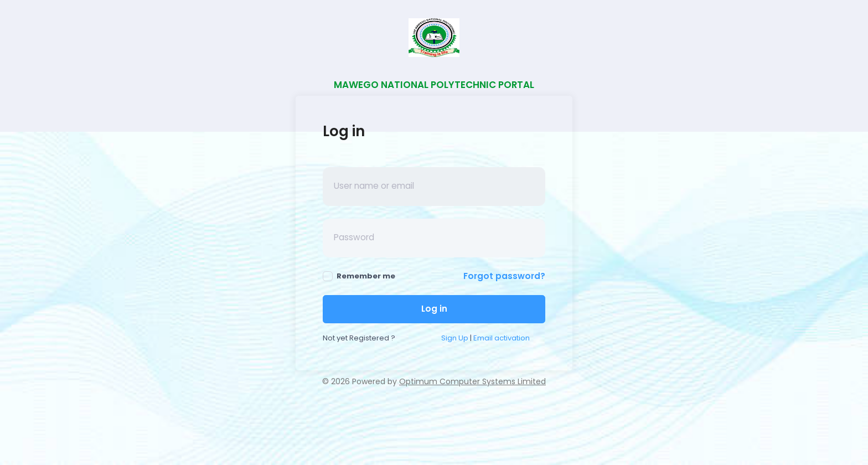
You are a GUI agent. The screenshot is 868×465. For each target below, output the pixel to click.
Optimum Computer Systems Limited (472, 381)
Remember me (359, 276)
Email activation (502, 338)
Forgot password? (504, 276)
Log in (434, 309)
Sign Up (455, 338)
